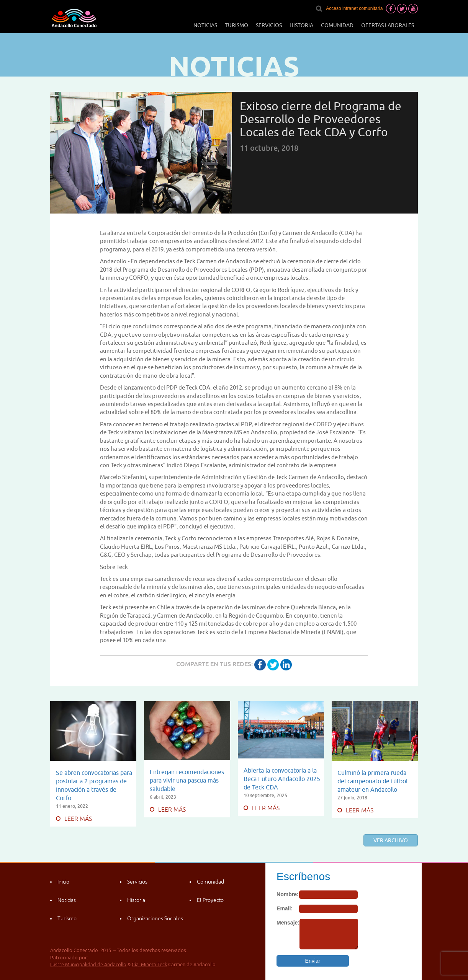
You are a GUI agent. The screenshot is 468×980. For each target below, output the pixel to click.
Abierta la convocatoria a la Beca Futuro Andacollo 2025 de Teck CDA (282, 779)
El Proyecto (210, 900)
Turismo (236, 25)
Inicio (63, 882)
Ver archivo (391, 840)
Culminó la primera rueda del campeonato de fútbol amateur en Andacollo (372, 781)
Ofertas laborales (388, 25)
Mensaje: (288, 923)
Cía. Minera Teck (149, 965)
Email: (285, 908)
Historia (301, 25)
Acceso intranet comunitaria (354, 8)
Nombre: (288, 894)
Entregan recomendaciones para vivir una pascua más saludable (187, 780)
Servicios (269, 25)
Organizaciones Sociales (155, 918)
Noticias (205, 25)
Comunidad (337, 25)
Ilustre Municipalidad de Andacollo (88, 965)
